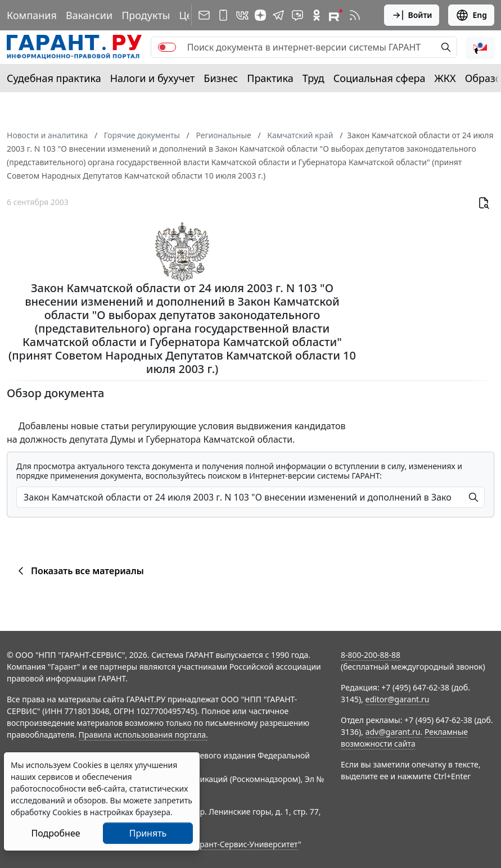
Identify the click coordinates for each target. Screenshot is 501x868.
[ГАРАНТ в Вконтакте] (242, 15)
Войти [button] (412, 15)
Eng (471, 15)
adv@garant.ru (393, 732)
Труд (313, 78)
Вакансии (89, 15)
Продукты (146, 15)
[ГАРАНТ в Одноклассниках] (317, 15)
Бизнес (221, 78)
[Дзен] (260, 15)
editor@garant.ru (398, 699)
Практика (270, 78)
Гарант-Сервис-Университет (245, 844)
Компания (32, 15)
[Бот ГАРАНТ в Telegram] (297, 15)
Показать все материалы (79, 571)
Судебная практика (54, 78)
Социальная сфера (380, 78)
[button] (480, 47)
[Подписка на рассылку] (204, 15)
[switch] (167, 47)
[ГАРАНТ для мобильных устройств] (223, 15)
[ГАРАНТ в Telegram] (278, 15)
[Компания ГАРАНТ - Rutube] (336, 15)
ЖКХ (445, 78)
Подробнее (55, 833)
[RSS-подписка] (355, 15)
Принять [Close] (148, 833)
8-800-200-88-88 (371, 655)
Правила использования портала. (143, 735)
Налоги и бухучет (153, 78)
